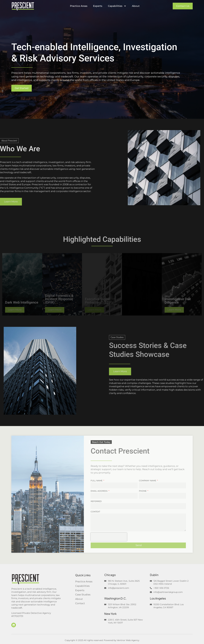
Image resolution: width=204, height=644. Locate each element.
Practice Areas (79, 6)
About (136, 6)
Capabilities (117, 6)
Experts (98, 6)
